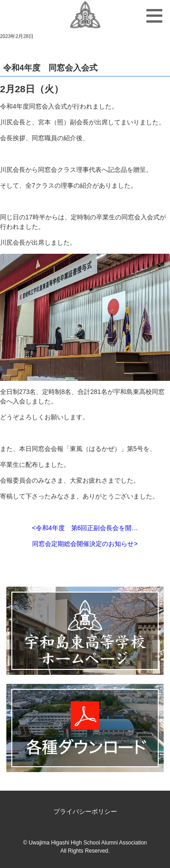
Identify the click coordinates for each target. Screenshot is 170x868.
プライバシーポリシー (85, 811)
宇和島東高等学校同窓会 (85, 16)
